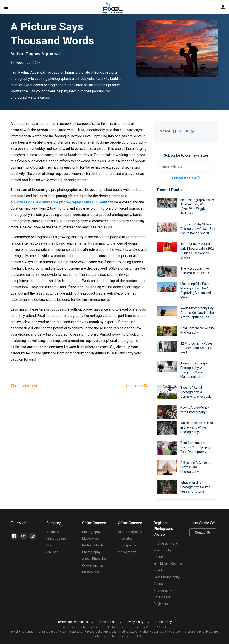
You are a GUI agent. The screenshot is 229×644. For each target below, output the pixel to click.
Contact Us (203, 533)
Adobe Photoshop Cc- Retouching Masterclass (95, 565)
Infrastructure (56, 539)
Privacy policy (134, 622)
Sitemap (52, 552)
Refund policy (162, 622)
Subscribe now (186, 178)
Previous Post (24, 386)
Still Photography (130, 532)
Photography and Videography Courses (166, 550)
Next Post (136, 386)
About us (53, 532)
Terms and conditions (73, 622)
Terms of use (106, 622)
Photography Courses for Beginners (163, 597)
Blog (49, 545)
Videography (127, 552)
